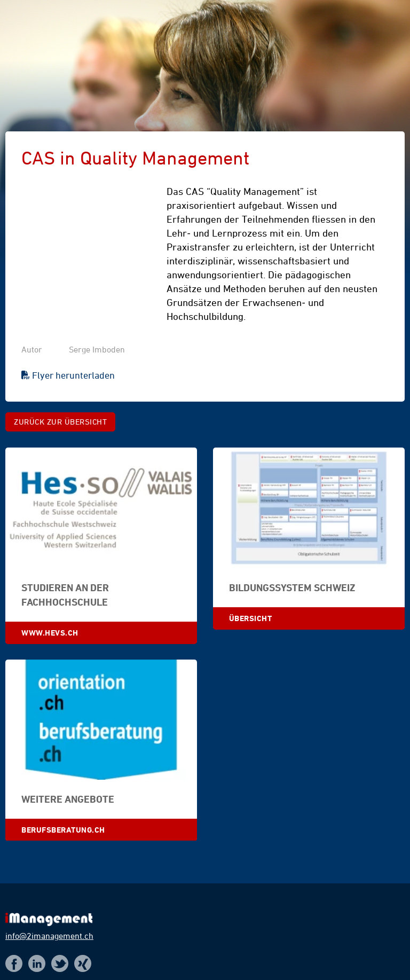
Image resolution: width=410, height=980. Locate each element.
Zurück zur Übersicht (60, 422)
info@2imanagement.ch (49, 936)
